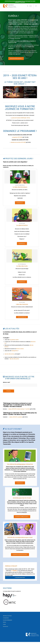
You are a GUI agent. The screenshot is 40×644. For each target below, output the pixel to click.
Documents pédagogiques (8, 620)
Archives (4, 622)
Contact (4, 624)
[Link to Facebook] (36, 6)
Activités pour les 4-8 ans (7, 616)
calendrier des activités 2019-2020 (18, 142)
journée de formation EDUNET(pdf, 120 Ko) (21, 118)
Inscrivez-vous (5, 626)
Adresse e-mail (7, 382)
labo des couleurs (20, 349)
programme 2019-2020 (17, 137)
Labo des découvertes (9, 354)
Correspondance (6, 618)
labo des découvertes (14, 359)
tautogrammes (15, 351)
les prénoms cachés (14, 340)
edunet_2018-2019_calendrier (16, 417)
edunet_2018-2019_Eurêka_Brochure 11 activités (19, 409)
